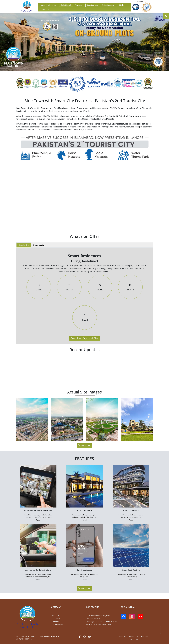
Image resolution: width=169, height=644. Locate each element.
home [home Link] (42, 5)
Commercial (39, 245)
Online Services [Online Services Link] (108, 5)
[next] (161, 42)
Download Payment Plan (85, 338)
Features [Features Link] (79, 5)
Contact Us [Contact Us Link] (44, 9)
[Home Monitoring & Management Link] (38, 486)
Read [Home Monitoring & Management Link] (38, 520)
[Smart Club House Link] (85, 486)
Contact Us (56, 618)
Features (55, 621)
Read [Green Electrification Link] (131, 579)
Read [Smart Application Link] (84, 579)
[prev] (8, 42)
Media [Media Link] (122, 5)
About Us (55, 615)
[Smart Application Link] (85, 545)
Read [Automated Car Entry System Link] (38, 579)
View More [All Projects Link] (84, 445)
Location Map (57, 624)
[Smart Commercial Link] (131, 486)
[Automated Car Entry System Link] (38, 545)
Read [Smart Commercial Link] (131, 520)
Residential (24, 245)
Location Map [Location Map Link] (93, 5)
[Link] (166, 16)
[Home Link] (27, 6)
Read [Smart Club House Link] (84, 520)
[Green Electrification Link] (131, 545)
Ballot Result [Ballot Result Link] (66, 5)
